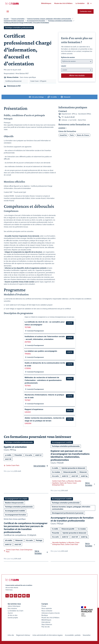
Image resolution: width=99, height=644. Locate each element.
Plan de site (46, 627)
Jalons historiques (14, 606)
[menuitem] (46, 3)
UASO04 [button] (28, 423)
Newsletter (87, 635)
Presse (44, 606)
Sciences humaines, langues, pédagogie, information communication (49, 19)
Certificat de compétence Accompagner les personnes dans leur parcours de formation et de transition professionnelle (26, 528)
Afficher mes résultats (77, 76)
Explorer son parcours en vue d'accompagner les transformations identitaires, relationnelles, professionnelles (70, 455)
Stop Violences (47, 624)
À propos (45, 604)
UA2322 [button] (28, 412)
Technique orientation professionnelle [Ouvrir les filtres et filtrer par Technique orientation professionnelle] (19, 28)
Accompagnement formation (36, 21)
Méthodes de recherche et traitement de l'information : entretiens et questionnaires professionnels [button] (43, 380)
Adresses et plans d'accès (51, 613)
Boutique (45, 615)
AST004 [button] (28, 342)
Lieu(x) (64, 66)
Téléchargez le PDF (14, 86)
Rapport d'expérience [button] (34, 409)
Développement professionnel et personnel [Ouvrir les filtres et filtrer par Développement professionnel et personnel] (68, 513)
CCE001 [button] (28, 368)
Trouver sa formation (18, 19)
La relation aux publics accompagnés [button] (41, 351)
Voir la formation (39, 466)
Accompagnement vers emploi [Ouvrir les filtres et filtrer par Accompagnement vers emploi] (16, 499)
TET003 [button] (28, 386)
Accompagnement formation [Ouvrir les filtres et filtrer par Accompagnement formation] (16, 515)
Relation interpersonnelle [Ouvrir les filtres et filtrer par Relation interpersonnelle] (14, 503)
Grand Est (63, 135)
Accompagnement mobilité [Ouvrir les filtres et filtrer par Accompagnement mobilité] (62, 442)
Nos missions (12, 608)
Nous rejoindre (47, 608)
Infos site (11, 635)
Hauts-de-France (83, 135)
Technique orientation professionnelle (60, 21)
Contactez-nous (86, 11)
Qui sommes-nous (14, 604)
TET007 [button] (28, 400)
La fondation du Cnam (16, 611)
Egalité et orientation (15, 447)
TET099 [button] (28, 327)
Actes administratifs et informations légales (48, 635)
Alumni (10, 613)
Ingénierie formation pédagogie (14, 21)
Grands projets (13, 618)
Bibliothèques (46, 620)
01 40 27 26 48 (70, 117)
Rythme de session (68, 57)
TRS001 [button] (28, 354)
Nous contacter (47, 611)
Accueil (6, 19)
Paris (72, 135)
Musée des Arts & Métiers (50, 618)
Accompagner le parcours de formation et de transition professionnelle (72, 519)
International (46, 622)
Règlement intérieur (23, 635)
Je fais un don (13, 615)
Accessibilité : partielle (73, 635)
